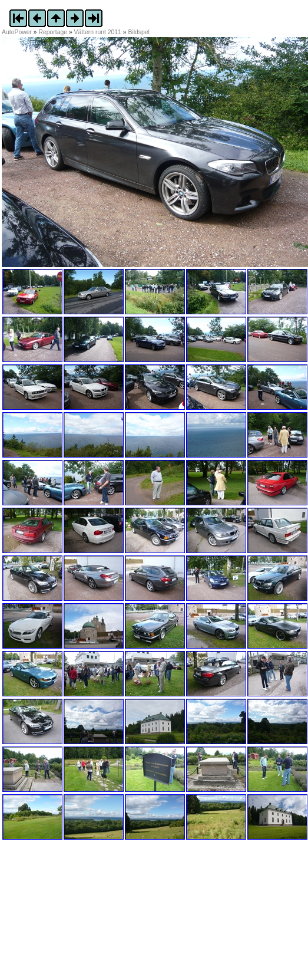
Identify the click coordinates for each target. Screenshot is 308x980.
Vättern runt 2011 (98, 32)
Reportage (53, 32)
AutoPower (17, 32)
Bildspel (138, 32)
